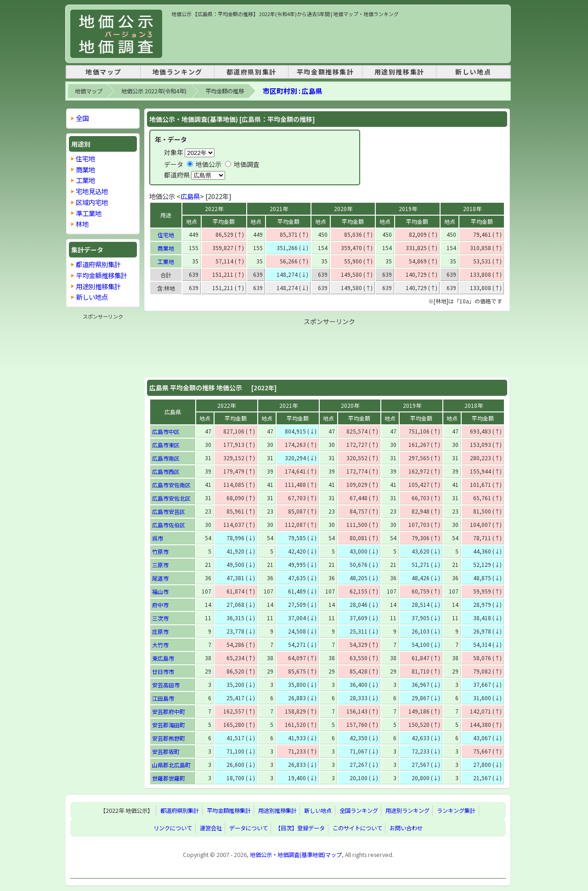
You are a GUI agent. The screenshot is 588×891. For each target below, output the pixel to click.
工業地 (166, 261)
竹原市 (160, 551)
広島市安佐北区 (171, 498)
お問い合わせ (406, 828)
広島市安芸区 (169, 511)
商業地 (166, 248)
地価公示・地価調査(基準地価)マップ (296, 855)
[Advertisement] (339, 39)
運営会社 (211, 828)
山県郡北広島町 (171, 765)
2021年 (279, 208)
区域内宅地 (92, 202)
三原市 (160, 565)
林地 (82, 224)
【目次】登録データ (300, 828)
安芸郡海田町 (169, 725)
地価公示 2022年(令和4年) (154, 91)
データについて (249, 828)
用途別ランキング (407, 811)
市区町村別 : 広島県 (293, 91)
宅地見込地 (92, 191)
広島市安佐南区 (171, 485)
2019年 (408, 208)
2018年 (472, 208)
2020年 (343, 208)
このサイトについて (357, 828)
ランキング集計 (456, 811)
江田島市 (163, 698)
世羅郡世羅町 (169, 778)
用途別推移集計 (399, 72)
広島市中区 (166, 431)
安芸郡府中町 (169, 711)
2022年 (214, 208)
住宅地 (166, 235)
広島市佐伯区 (169, 525)
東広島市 (163, 658)
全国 (82, 118)
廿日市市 (163, 671)
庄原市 (160, 631)
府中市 (160, 605)
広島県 (190, 196)
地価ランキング (178, 72)
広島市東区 (166, 445)
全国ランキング (359, 811)
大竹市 (160, 645)
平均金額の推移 (225, 91)
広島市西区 (166, 471)
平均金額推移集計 (325, 72)
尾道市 (160, 578)
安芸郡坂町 (166, 751)
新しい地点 (473, 72)
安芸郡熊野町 (169, 738)
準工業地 (89, 213)
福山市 (160, 591)
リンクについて (173, 828)
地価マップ (103, 72)
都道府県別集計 (252, 72)
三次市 (160, 618)
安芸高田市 (166, 685)
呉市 (158, 538)
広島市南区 (166, 458)
